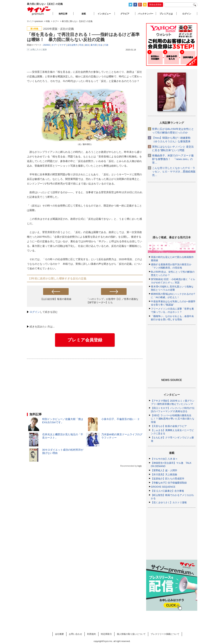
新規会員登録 (155, 5)
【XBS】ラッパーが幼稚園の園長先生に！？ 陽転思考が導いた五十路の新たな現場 (173, 419)
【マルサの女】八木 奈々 (164, 459)
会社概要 (59, 634)
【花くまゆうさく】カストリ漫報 (169, 502)
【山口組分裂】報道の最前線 (56, 299)
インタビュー (104, 14)
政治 (87, 45)
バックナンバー (146, 14)
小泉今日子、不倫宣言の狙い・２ (121, 419)
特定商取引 (106, 634)
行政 (106, 45)
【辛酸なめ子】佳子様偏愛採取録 (169, 483)
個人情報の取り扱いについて (131, 634)
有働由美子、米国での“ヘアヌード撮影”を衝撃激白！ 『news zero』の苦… (173, 159)
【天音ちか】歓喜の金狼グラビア (169, 426)
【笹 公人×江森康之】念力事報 (167, 491)
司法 (81, 45)
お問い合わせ (75, 634)
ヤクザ (63, 45)
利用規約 (91, 634)
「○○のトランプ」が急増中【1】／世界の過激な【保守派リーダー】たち (113, 301)
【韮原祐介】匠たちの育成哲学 (168, 479)
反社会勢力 (72, 45)
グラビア (125, 14)
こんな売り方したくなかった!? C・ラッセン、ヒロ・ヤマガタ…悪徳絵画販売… (174, 171)
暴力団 (94, 45)
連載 (84, 14)
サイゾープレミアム (39, 11)
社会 (101, 45)
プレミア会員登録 (85, 340)
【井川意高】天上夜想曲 (164, 474)
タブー (55, 45)
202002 (47, 45)
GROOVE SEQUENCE (163, 487)
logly (140, 466)
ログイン (35, 312)
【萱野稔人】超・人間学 (164, 470)
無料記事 (63, 14)
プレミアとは (166, 14)
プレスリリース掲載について (165, 634)
